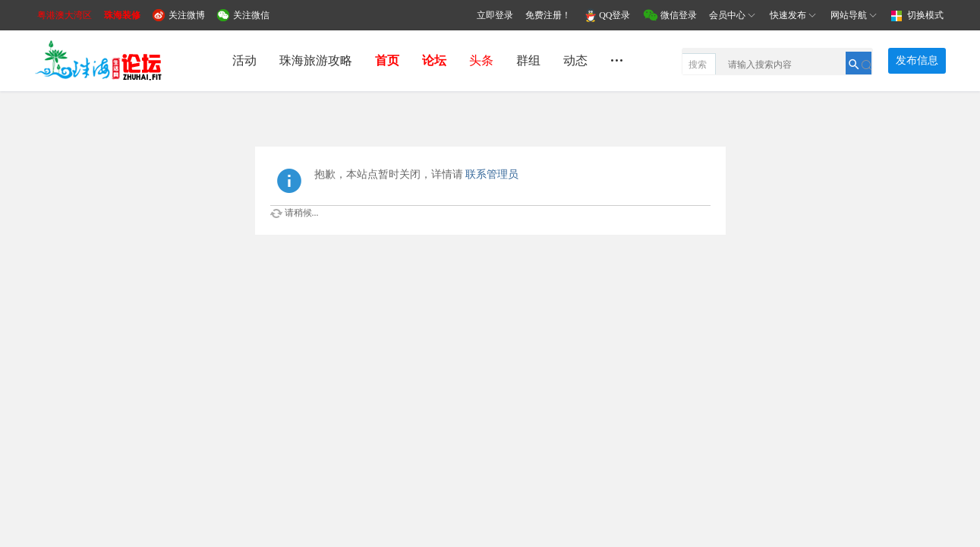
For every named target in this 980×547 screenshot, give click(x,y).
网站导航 (855, 15)
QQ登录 (614, 15)
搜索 (698, 65)
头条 (481, 60)
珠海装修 (122, 15)
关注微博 (187, 15)
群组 (528, 60)
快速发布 (794, 15)
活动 (244, 60)
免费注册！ (548, 15)
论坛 (434, 60)
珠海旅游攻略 (316, 60)
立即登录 (495, 15)
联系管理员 (492, 174)
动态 (575, 60)
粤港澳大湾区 (65, 15)
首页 (387, 60)
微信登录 (679, 15)
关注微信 (251, 15)
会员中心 (733, 15)
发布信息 (917, 60)
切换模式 (925, 15)
